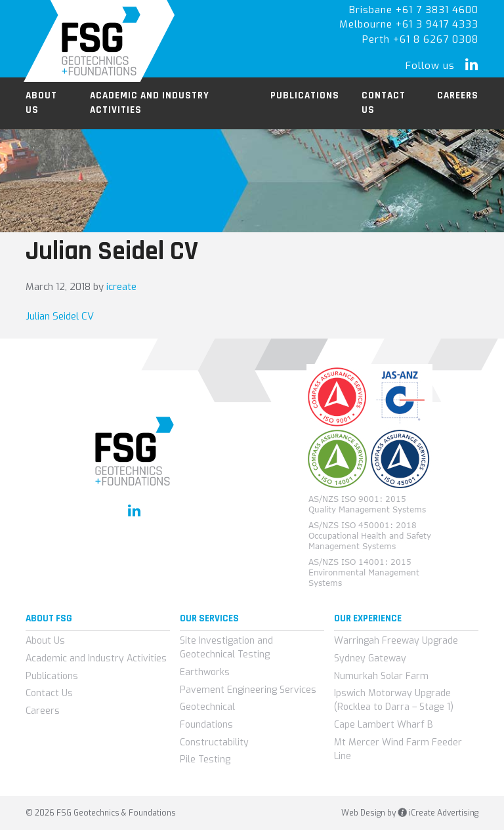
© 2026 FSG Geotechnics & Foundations (101, 813)
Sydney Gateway (370, 658)
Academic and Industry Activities (96, 658)
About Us (45, 641)
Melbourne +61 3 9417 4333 (409, 24)
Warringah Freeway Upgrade (396, 641)
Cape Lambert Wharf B (384, 725)
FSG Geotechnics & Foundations (99, 41)
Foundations (206, 725)
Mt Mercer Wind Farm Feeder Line (398, 749)
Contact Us (49, 693)
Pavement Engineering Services (248, 690)
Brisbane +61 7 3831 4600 (414, 10)
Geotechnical (207, 707)
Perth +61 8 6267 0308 (420, 39)
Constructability (214, 742)
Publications (52, 676)
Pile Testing (205, 759)
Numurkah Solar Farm (381, 676)
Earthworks (205, 672)
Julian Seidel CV (60, 316)
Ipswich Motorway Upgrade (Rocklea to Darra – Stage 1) (394, 700)
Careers (43, 711)
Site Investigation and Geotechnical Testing (226, 648)
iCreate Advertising (438, 813)
